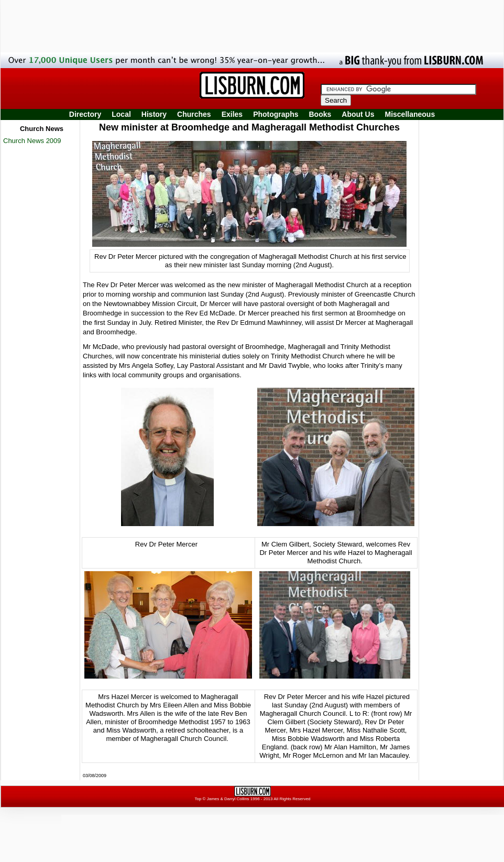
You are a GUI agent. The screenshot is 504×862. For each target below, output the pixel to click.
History (154, 114)
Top (198, 799)
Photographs (276, 114)
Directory (85, 114)
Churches (194, 114)
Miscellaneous (410, 114)
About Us (358, 114)
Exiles (232, 114)
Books (320, 114)
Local (121, 114)
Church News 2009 (32, 141)
